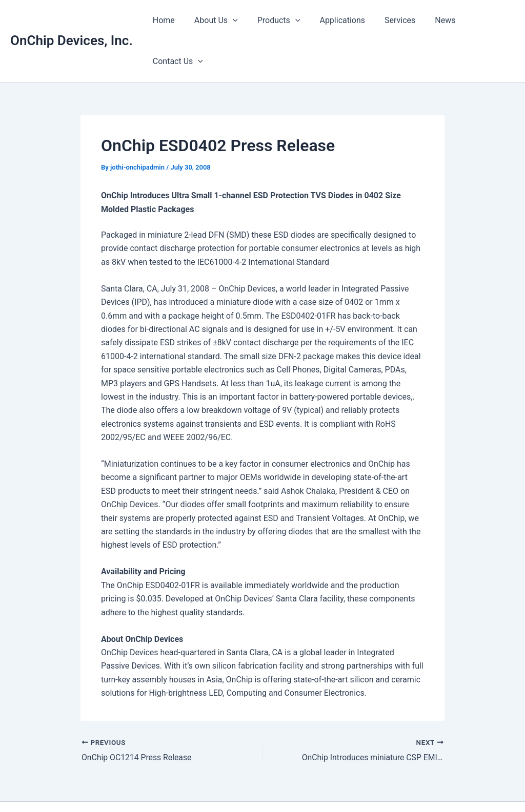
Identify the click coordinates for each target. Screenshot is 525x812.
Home (163, 20)
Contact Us (481, 20)
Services (387, 20)
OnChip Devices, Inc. (72, 20)
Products (272, 20)
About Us (213, 20)
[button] (229, 20)
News (430, 20)
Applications (333, 20)
